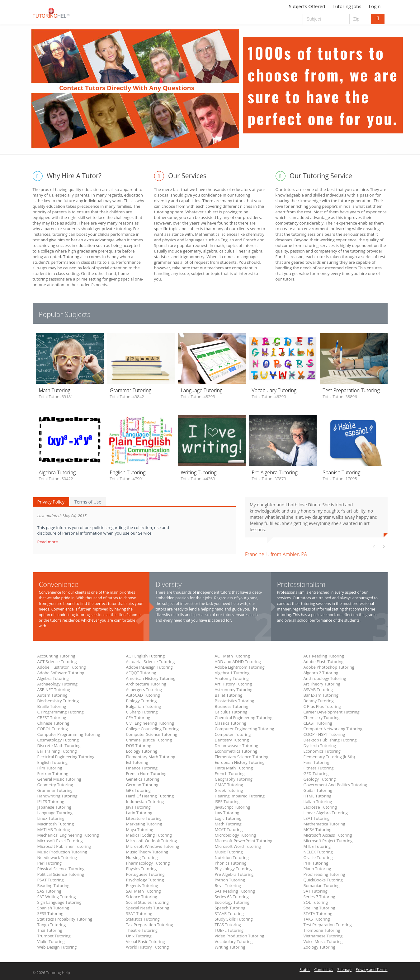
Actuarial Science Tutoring (151, 662)
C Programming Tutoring (61, 712)
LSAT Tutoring (317, 818)
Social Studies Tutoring (147, 902)
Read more (48, 542)
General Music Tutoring (59, 779)
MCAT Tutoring (229, 829)
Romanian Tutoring (322, 885)
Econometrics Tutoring (236, 751)
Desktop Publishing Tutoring (330, 740)
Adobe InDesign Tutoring (149, 667)
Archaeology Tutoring (57, 684)
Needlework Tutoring (57, 857)
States (305, 970)
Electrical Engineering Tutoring (66, 757)
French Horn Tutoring (146, 773)
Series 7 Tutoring (319, 897)
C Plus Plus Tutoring (322, 706)
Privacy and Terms (371, 970)
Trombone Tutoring (322, 930)
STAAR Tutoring (229, 913)
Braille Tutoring (52, 706)
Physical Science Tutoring (61, 869)
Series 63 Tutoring (232, 897)
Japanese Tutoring (54, 807)
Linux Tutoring (51, 818)
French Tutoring (230, 773)
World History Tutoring (148, 947)
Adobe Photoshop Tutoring (329, 667)
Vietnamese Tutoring (323, 936)
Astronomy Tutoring (234, 690)
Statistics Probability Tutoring (65, 919)
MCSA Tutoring (318, 829)
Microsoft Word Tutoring (238, 846)
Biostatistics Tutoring (235, 701)
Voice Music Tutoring (323, 941)
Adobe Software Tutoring (61, 673)
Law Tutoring (227, 813)
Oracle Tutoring (318, 857)
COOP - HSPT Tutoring (324, 734)
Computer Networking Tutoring (333, 729)
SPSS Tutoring (50, 913)
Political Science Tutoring (61, 874)
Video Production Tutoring (240, 936)
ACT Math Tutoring (232, 656)
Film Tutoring (50, 768)
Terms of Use (88, 502)
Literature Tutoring (144, 818)
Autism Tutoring (52, 695)
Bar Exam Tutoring (321, 695)
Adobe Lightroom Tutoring (240, 667)
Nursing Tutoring (142, 857)
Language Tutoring (55, 813)
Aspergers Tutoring (144, 690)
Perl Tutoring (50, 863)
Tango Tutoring (52, 925)
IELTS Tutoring (51, 801)
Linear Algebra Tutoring (326, 813)
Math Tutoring (228, 824)
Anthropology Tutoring (325, 678)
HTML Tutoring (318, 796)
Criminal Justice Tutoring (149, 740)
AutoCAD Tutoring (143, 695)
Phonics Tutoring (231, 863)
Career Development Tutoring (332, 712)
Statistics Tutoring (143, 919)
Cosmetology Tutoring (58, 740)
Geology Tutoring (320, 779)
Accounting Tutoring (56, 656)
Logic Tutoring (228, 818)
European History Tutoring (240, 762)
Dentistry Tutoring (232, 740)
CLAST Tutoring (318, 723)
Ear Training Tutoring (57, 751)
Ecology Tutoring (142, 751)
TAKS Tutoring (317, 919)
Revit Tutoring (228, 885)
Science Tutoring (142, 897)
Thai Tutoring (50, 930)
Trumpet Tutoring (54, 936)
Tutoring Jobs (347, 6)
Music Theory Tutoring (147, 852)
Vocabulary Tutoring (234, 941)
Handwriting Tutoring (57, 796)
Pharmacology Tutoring (148, 863)
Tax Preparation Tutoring (150, 925)
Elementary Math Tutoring (151, 757)
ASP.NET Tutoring (54, 690)
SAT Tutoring (316, 891)
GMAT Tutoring (229, 785)
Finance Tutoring (142, 768)
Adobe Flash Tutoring (324, 662)
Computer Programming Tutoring (69, 734)
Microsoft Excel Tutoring (60, 841)
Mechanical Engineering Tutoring (68, 835)
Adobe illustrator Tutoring (62, 667)
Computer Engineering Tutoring (245, 729)
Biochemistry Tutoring (58, 701)
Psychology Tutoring (145, 880)
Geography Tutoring (234, 779)
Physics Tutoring (142, 869)
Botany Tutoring (319, 701)
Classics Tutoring (231, 723)
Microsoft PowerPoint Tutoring (244, 841)
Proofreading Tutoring (324, 874)
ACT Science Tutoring (57, 662)
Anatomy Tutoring (232, 678)
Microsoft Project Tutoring (328, 841)
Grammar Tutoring (55, 790)
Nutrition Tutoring (232, 857)
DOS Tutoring (139, 745)
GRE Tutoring (138, 790)
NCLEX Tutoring (318, 852)
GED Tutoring (316, 773)
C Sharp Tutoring (142, 712)
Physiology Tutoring (233, 869)
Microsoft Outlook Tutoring (152, 841)
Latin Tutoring (139, 813)
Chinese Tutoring (53, 723)
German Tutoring (142, 785)
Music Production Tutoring (62, 852)
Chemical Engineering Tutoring (244, 718)
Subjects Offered (307, 6)
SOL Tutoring (316, 902)
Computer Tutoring (233, 734)
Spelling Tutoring (319, 908)
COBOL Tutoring (53, 729)
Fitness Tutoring (319, 768)
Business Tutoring (232, 706)
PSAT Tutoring (51, 880)
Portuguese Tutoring (145, 874)
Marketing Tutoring (144, 824)
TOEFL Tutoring (229, 930)
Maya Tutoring (140, 829)
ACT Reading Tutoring (324, 656)
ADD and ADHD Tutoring (238, 662)
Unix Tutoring (139, 936)
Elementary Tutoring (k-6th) (329, 757)
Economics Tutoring (322, 751)
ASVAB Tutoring (318, 690)
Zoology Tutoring (319, 947)
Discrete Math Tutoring (59, 745)
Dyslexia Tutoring (320, 745)
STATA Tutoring (318, 913)
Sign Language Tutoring (59, 902)
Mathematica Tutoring (324, 824)
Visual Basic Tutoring (146, 941)
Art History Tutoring (233, 684)
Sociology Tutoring (232, 902)
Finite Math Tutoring (234, 768)
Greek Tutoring (229, 790)
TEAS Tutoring (228, 925)
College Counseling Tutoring (152, 729)
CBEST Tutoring (52, 718)
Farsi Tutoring (316, 762)
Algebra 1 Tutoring (232, 673)
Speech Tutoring (230, 908)
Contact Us (324, 970)
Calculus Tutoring (231, 712)
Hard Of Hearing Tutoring (150, 796)
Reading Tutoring (53, 885)
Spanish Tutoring (53, 908)
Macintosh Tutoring (56, 824)
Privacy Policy (51, 502)
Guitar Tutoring (318, 790)
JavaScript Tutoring (233, 807)
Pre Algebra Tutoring (234, 874)
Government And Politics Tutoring (335, 785)
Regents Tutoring (142, 885)
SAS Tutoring (49, 891)
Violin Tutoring (51, 941)
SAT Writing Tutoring (57, 897)
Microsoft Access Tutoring (328, 835)
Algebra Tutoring (53, 678)
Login (375, 6)
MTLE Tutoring (317, 846)
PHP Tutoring (316, 863)
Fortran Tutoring (53, 773)
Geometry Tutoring (55, 785)
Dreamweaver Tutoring (237, 745)
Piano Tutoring (317, 869)
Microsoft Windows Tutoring (153, 846)
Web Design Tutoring (57, 947)
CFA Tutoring (138, 718)
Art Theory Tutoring (322, 684)
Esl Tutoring (137, 762)
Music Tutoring (229, 852)
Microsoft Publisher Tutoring (64, 846)
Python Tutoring (230, 880)
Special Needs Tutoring (148, 908)
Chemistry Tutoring (322, 718)
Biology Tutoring (142, 701)
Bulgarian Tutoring (144, 706)
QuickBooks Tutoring (323, 880)
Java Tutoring (138, 807)
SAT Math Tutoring (144, 891)
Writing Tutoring (230, 947)
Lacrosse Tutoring (320, 807)
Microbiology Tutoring (236, 835)
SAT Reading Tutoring (235, 891)
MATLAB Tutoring (54, 829)
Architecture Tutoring (146, 684)
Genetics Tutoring (143, 779)
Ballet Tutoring (229, 695)
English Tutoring (53, 762)
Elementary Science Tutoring (242, 757)
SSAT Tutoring (139, 913)
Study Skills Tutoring (234, 919)
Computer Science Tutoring (152, 734)
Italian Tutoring (318, 801)
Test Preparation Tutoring (328, 925)
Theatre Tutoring (142, 930)
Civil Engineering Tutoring (150, 723)
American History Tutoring (151, 678)
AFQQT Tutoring (141, 673)
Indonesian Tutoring (145, 801)
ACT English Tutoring (146, 656)
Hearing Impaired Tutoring (240, 796)
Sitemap (344, 970)
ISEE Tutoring (227, 801)
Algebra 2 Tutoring (321, 673)
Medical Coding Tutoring (149, 835)
